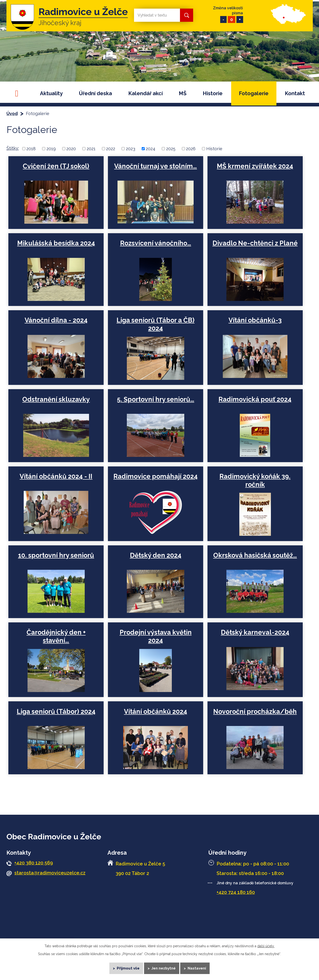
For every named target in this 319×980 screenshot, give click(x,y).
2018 (31, 149)
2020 (71, 149)
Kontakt (295, 93)
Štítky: (13, 148)
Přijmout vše (128, 968)
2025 (171, 149)
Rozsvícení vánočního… (155, 243)
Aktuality (51, 93)
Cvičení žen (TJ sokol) (56, 166)
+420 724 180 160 (236, 892)
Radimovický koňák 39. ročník (255, 480)
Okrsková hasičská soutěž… (254, 555)
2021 (91, 149)
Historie (213, 93)
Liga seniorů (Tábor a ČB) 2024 (155, 324)
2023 (131, 149)
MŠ (183, 93)
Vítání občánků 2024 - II (56, 476)
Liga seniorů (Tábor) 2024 (56, 711)
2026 (191, 149)
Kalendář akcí (146, 93)
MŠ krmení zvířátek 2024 (255, 166)
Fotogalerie (254, 93)
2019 (51, 149)
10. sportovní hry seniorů (56, 555)
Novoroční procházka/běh (255, 711)
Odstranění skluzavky (56, 399)
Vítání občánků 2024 (155, 711)
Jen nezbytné (164, 968)
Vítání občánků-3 (254, 320)
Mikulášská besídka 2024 (56, 243)
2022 (111, 149)
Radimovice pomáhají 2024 (155, 476)
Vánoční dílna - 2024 (56, 320)
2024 (151, 149)
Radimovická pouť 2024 (255, 399)
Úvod (19, 93)
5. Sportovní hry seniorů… (155, 399)
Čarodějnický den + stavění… (56, 636)
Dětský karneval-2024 (254, 632)
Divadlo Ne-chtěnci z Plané (254, 243)
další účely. (266, 946)
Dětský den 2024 (155, 555)
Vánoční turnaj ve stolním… (155, 166)
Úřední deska (95, 93)
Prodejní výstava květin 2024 (155, 636)
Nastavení (197, 968)
